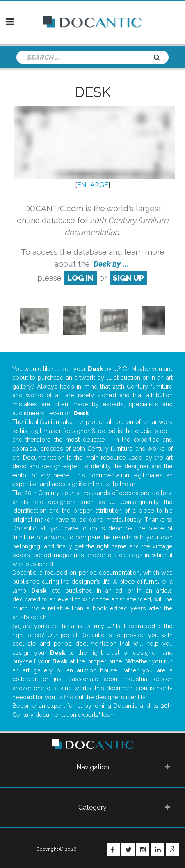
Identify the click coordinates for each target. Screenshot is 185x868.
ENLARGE (93, 185)
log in (80, 278)
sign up (128, 278)
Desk (93, 92)
